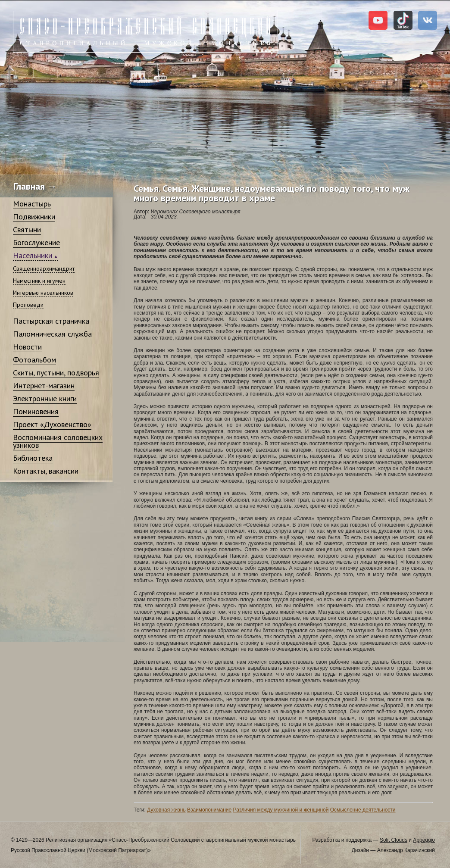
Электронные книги (45, 398)
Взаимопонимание (209, 810)
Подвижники (34, 217)
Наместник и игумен (39, 281)
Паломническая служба (52, 334)
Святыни (27, 229)
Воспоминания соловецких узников (58, 441)
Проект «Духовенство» (52, 424)
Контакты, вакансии (46, 471)
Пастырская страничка (51, 321)
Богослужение (36, 242)
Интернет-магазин (44, 386)
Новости (27, 347)
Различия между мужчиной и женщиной (281, 810)
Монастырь (32, 204)
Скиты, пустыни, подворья (56, 373)
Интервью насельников (43, 293)
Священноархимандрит (44, 269)
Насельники (33, 255)
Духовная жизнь (166, 810)
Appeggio (424, 840)
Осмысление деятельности (363, 810)
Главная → (35, 186)
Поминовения (36, 411)
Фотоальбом (34, 360)
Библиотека (33, 458)
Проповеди (28, 305)
